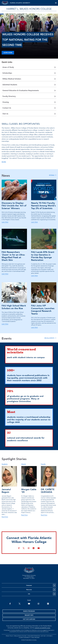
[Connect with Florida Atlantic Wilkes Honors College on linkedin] (33, 548)
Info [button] (29, 594)
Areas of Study (8, 67)
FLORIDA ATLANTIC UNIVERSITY (20, 3)
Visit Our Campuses (29, 619)
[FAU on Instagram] (38, 604)
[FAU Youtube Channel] (29, 604)
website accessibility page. (42, 628)
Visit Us (5, 114)
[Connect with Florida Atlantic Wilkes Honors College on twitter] (24, 548)
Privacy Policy (10, 636)
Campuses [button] (29, 585)
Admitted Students (10, 85)
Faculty (43, 464)
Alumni (24, 464)
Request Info (29, 615)
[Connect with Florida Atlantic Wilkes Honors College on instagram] (29, 548)
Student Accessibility (25, 638)
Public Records (35, 638)
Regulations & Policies (20, 636)
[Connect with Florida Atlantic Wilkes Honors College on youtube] (39, 548)
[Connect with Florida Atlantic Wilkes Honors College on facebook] (19, 548)
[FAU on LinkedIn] (48, 604)
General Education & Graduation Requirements (21, 90)
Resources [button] (29, 590)
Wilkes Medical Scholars (12, 79)
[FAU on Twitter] (20, 604)
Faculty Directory (9, 96)
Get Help (43, 636)
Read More (5, 517)
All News (52, 175)
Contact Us (7, 108)
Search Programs (29, 611)
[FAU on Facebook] (10, 604)
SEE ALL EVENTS (49, 338)
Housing (6, 102)
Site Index (49, 636)
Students (5, 464)
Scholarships (7, 73)
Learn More (8, 53)
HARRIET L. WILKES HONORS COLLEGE (29, 9)
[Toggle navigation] (56, 3)
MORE (4, 162)
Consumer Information (34, 636)
